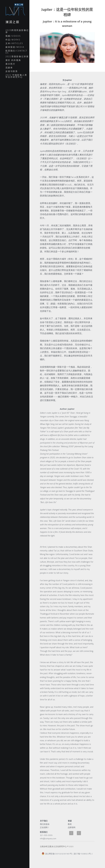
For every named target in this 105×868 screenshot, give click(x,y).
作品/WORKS (13, 40)
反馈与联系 (12, 71)
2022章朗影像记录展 (17, 56)
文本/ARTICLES (14, 43)
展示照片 (10, 64)
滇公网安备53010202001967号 (57, 855)
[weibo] (71, 833)
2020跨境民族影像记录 (17, 31)
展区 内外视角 (13, 60)
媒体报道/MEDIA (15, 47)
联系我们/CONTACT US (16, 52)
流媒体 (9, 68)
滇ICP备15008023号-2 (83, 856)
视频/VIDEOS (13, 36)
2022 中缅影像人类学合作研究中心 (16, 76)
